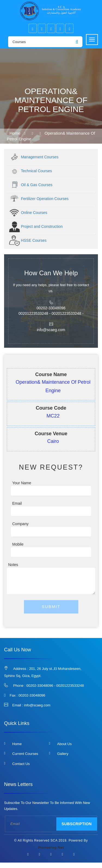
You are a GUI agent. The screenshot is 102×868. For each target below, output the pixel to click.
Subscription (77, 824)
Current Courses (25, 754)
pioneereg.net (51, 847)
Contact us (21, 764)
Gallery (63, 754)
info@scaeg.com (37, 705)
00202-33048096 (32, 695)
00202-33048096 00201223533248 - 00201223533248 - (51, 311)
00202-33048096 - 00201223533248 (55, 686)
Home (15, 133)
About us (64, 744)
